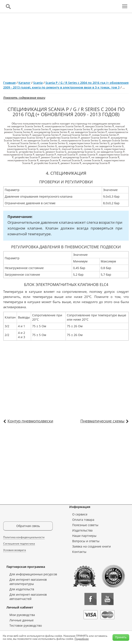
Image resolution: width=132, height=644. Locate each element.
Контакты (79, 552)
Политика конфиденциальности (24, 537)
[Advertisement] (66, 45)
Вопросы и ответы (86, 541)
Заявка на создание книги (91, 546)
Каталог (24, 83)
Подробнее (82, 639)
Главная (9, 83)
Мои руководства (22, 615)
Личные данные (22, 620)
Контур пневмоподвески (30, 421)
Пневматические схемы (102, 421)
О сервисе (80, 514)
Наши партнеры (84, 536)
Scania (38, 83)
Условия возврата (15, 550)
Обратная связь (28, 526)
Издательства (82, 530)
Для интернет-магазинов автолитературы (28, 582)
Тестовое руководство (26, 625)
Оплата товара (83, 520)
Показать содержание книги (24, 98)
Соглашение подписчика (19, 544)
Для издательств (22, 589)
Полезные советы (85, 525)
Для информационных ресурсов (33, 574)
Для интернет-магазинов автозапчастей (28, 597)
